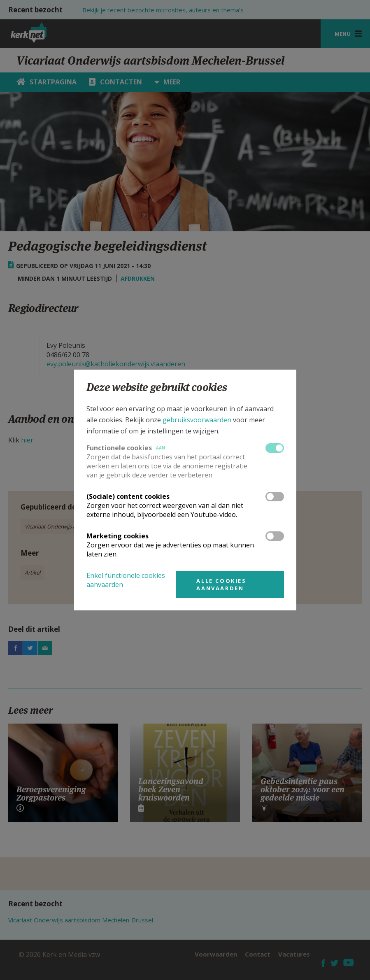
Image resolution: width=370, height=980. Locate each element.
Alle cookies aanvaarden (221, 584)
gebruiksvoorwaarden (197, 420)
